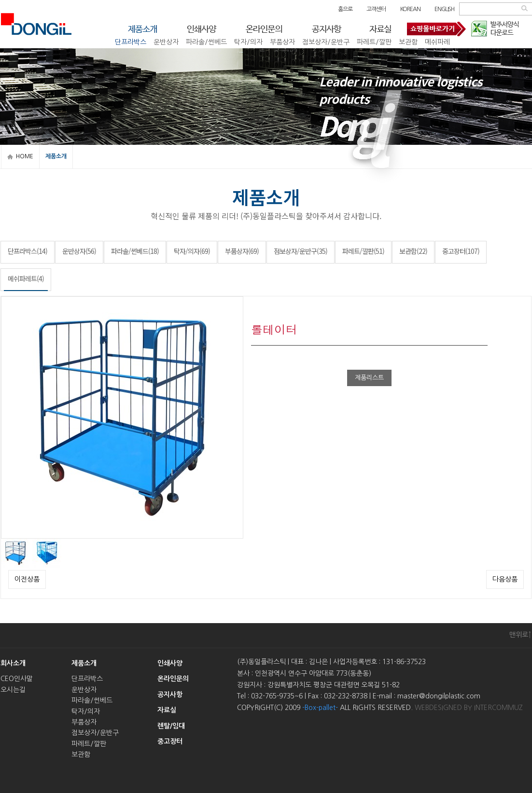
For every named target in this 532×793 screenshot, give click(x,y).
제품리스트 (369, 378)
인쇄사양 (170, 663)
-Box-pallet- (320, 708)
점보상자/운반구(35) (301, 251)
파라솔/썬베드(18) (135, 251)
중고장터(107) (461, 251)
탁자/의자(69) (192, 251)
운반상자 (166, 41)
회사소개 (13, 663)
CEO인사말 (17, 679)
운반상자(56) (79, 251)
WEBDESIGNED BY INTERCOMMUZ (469, 708)
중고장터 (285, 51)
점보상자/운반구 (326, 41)
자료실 (167, 710)
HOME (25, 156)
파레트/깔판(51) (363, 251)
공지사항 (170, 695)
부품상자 (282, 41)
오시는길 (13, 690)
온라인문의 (173, 679)
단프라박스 (131, 41)
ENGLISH (444, 9)
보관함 (408, 41)
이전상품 (27, 579)
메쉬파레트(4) (26, 278)
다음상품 (505, 579)
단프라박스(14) (28, 251)
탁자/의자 (248, 41)
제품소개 (84, 663)
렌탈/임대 (171, 726)
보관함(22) (413, 251)
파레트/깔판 (374, 41)
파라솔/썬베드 (206, 41)
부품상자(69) (242, 251)
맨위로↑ (520, 635)
